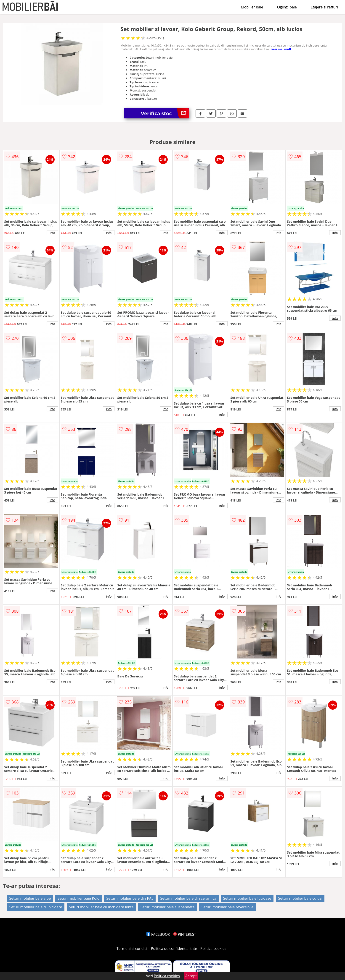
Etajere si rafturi (324, 7)
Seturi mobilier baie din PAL (130, 898)
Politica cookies (213, 949)
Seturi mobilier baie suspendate (168, 907)
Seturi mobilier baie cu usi (300, 898)
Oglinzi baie (287, 7)
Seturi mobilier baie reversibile (227, 907)
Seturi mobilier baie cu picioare (36, 907)
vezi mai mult (281, 49)
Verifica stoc (165, 113)
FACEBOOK (158, 934)
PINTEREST (185, 934)
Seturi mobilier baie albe (30, 898)
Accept (191, 976)
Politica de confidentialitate (174, 949)
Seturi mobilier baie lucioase (247, 898)
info (52, 233)
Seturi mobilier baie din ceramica (188, 898)
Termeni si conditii (132, 949)
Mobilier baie (252, 7)
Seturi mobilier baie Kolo (78, 898)
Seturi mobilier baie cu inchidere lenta (101, 907)
